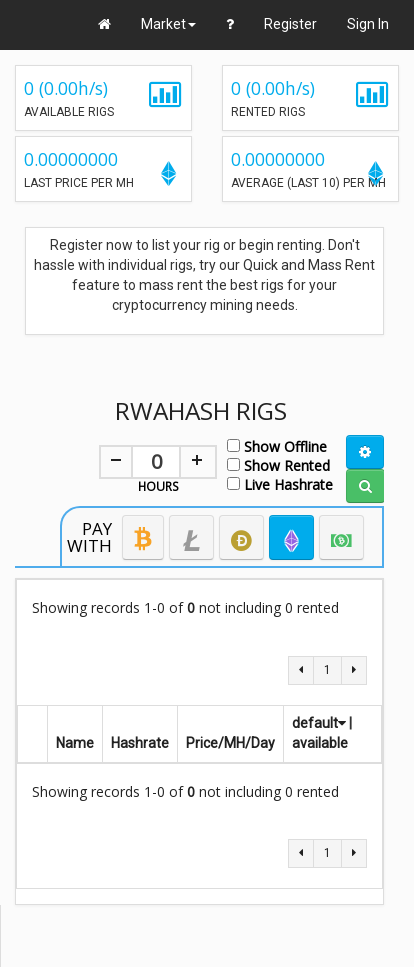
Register (290, 24)
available (320, 743)
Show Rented (278, 464)
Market (168, 24)
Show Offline (277, 445)
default (319, 723)
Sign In (368, 24)
